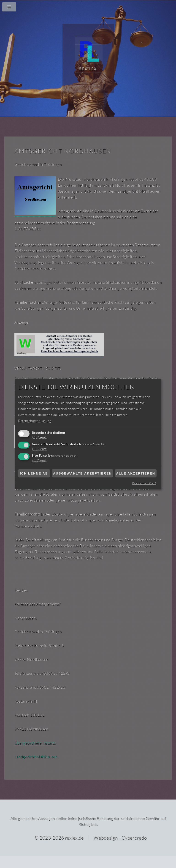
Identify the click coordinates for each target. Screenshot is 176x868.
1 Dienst (40, 437)
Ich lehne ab (34, 473)
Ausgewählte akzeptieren (83, 473)
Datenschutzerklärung (34, 420)
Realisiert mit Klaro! (145, 483)
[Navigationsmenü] (88, 7)
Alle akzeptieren (136, 473)
